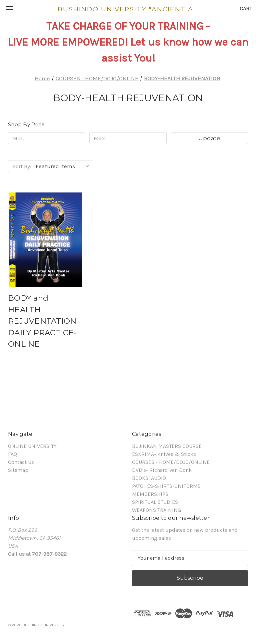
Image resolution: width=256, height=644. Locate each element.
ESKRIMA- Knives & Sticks (164, 454)
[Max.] (128, 138)
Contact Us (21, 462)
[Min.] (47, 138)
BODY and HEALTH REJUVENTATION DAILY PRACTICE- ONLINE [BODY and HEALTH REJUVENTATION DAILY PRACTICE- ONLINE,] (42, 321)
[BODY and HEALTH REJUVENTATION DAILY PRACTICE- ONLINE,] (45, 240)
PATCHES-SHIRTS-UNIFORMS (166, 486)
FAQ (12, 454)
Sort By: (22, 166)
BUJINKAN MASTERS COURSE (167, 446)
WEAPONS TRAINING (156, 510)
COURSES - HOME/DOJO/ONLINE (171, 462)
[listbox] (64, 166)
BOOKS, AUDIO (149, 478)
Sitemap (18, 470)
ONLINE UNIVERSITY (32, 446)
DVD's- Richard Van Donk (162, 470)
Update (209, 138)
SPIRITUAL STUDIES (155, 502)
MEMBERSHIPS (150, 494)
